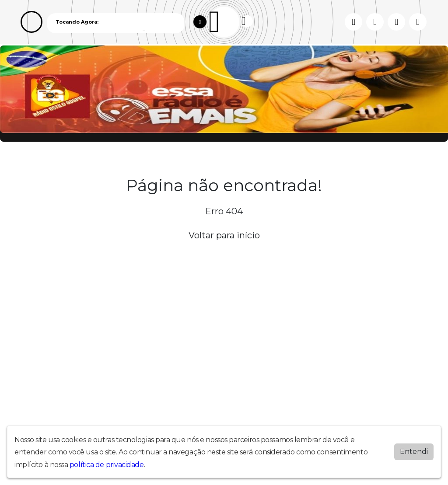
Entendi (414, 452)
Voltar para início (224, 235)
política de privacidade (107, 465)
